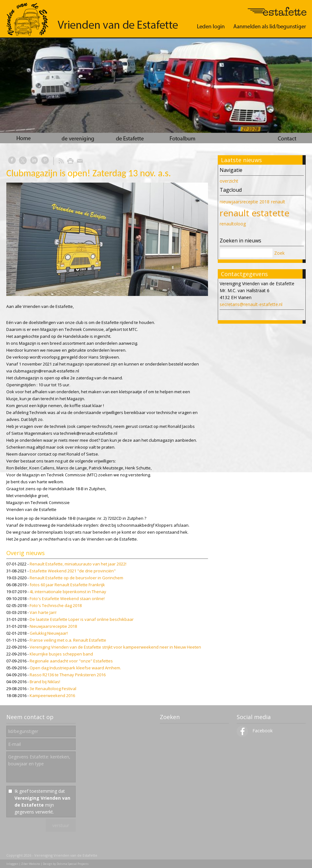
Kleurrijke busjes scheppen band (61, 654)
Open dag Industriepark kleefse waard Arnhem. (75, 668)
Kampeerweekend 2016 (52, 695)
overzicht (229, 181)
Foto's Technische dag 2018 (56, 605)
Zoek (279, 253)
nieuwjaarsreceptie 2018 (245, 202)
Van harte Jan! (43, 612)
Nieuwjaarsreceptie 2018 (53, 626)
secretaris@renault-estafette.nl (251, 304)
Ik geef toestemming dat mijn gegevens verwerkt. (42, 801)
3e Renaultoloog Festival (53, 689)
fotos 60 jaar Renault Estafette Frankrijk (67, 585)
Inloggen (12, 864)
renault (278, 202)
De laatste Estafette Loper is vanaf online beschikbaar (82, 619)
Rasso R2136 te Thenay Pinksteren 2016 (68, 675)
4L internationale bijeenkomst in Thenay (68, 592)
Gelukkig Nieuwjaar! (49, 633)
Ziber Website (31, 864)
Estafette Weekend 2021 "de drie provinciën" (73, 571)
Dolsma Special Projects (73, 864)
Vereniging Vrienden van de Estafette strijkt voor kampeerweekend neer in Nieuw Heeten (115, 647)
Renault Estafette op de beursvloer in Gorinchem (76, 578)
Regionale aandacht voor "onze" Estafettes (71, 661)
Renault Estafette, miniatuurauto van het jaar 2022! (78, 564)
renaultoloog (233, 224)
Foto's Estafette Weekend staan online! (67, 599)
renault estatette (254, 213)
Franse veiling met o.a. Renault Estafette (68, 640)
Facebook (255, 731)
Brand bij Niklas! (45, 682)
